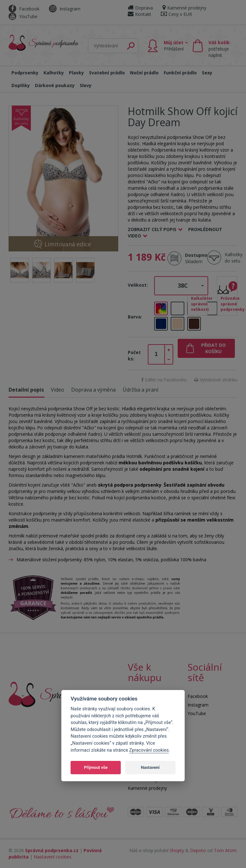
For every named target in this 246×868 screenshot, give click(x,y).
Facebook (24, 9)
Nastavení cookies (53, 857)
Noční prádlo (144, 73)
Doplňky (21, 85)
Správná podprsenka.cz (52, 850)
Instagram (65, 9)
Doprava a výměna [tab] (93, 390)
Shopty (177, 850)
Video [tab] (58, 390)
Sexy (207, 73)
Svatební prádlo (107, 73)
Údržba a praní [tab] (140, 390)
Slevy (86, 85)
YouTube (23, 16)
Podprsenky (25, 73)
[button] (181, 286)
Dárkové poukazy (55, 85)
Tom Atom (225, 850)
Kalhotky (54, 73)
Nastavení (150, 767)
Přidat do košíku (213, 348)
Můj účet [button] (176, 46)
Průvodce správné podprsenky (229, 304)
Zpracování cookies (149, 750)
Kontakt (140, 14)
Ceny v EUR (176, 14)
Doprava (140, 8)
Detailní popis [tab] (26, 390)
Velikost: (138, 285)
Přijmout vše (96, 767)
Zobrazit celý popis (152, 229)
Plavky (76, 73)
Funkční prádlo (180, 73)
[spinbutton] (156, 354)
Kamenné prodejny (184, 8)
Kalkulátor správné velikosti (199, 304)
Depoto (198, 850)
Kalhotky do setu (234, 258)
